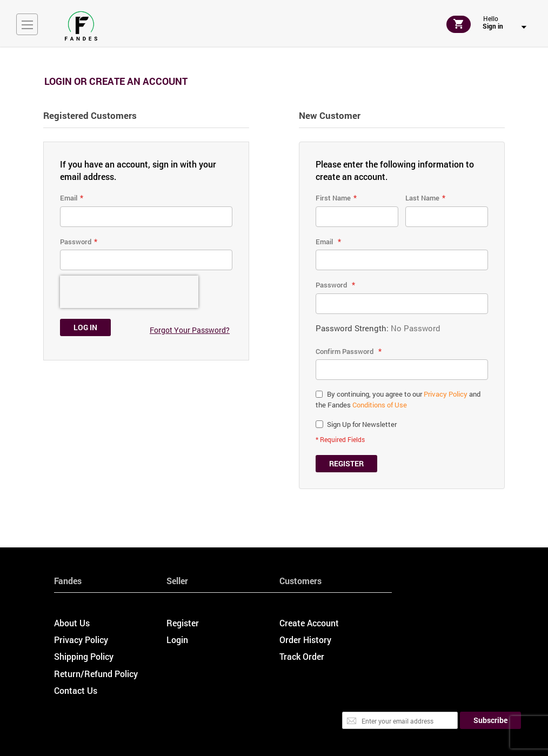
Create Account (309, 623)
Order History (305, 640)
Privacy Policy (446, 394)
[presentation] (129, 292)
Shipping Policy (84, 656)
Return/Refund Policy (96, 674)
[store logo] (81, 26)
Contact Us (76, 690)
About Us (72, 623)
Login (177, 640)
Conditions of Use (380, 405)
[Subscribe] (490, 720)
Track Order (302, 656)
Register (183, 623)
